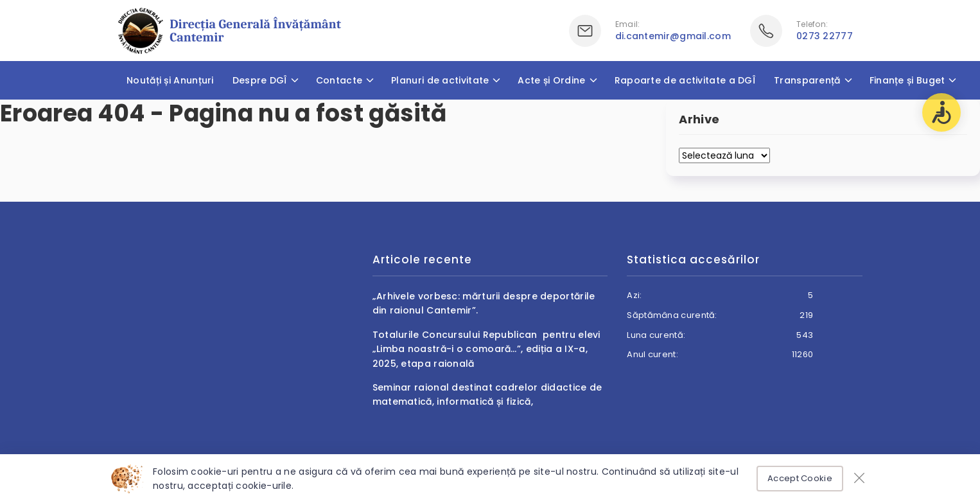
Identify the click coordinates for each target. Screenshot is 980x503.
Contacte (339, 80)
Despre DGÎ (260, 80)
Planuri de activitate (440, 80)
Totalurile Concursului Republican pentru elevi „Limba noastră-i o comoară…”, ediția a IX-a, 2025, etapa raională (486, 349)
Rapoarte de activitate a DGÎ (685, 80)
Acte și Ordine (551, 80)
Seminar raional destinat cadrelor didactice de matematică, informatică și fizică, (487, 394)
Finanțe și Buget (907, 80)
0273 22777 (825, 36)
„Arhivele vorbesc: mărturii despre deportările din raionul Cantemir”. (484, 303)
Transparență (807, 80)
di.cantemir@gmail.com (673, 36)
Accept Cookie (800, 478)
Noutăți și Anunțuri (170, 80)
